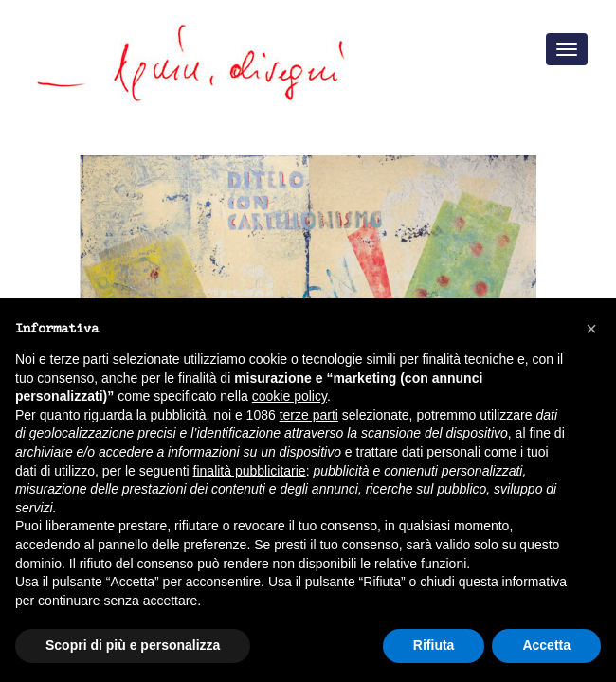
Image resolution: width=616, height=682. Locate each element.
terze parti (309, 415)
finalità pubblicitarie (250, 471)
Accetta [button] (546, 645)
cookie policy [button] (290, 396)
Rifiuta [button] (434, 645)
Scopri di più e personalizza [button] (133, 645)
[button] (591, 329)
